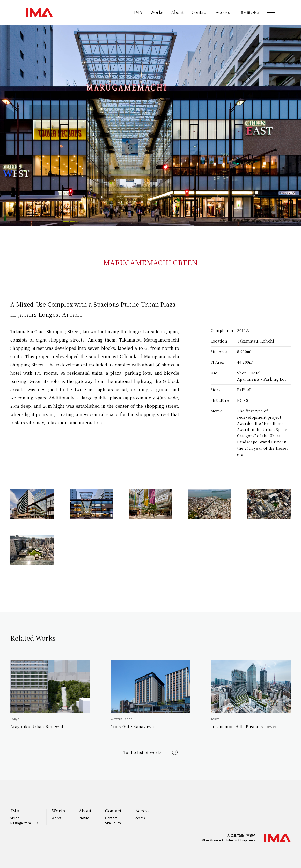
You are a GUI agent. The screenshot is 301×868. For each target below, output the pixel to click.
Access (223, 12)
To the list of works (143, 752)
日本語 (245, 12)
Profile (84, 818)
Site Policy (113, 823)
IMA (138, 12)
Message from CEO (24, 823)
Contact (200, 12)
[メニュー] (271, 12)
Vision (15, 818)
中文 (256, 12)
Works (157, 12)
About (177, 12)
